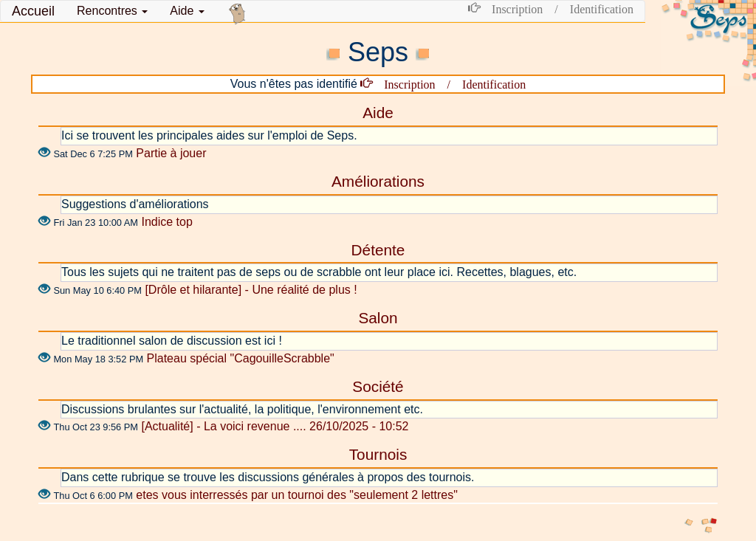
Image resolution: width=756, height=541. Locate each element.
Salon (378, 318)
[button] (112, 11)
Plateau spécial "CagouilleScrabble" (241, 358)
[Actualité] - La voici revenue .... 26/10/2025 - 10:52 (275, 426)
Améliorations (378, 181)
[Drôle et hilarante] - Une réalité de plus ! (251, 290)
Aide (378, 113)
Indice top (166, 222)
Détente (378, 250)
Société (378, 386)
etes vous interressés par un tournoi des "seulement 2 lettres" (297, 495)
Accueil (33, 11)
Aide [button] (187, 11)
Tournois (378, 454)
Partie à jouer (171, 153)
